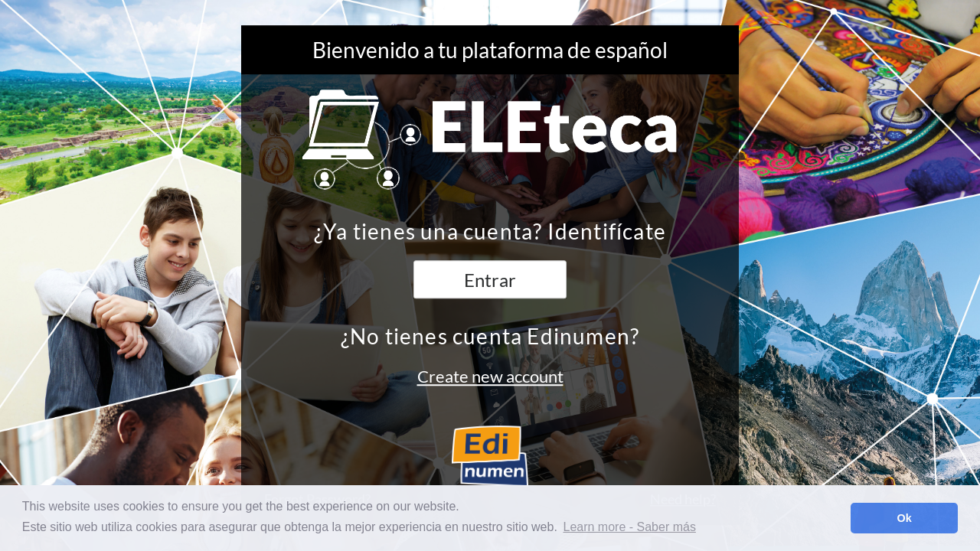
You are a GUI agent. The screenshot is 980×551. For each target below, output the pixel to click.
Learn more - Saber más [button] (630, 527)
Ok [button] (905, 518)
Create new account (490, 376)
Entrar (490, 280)
